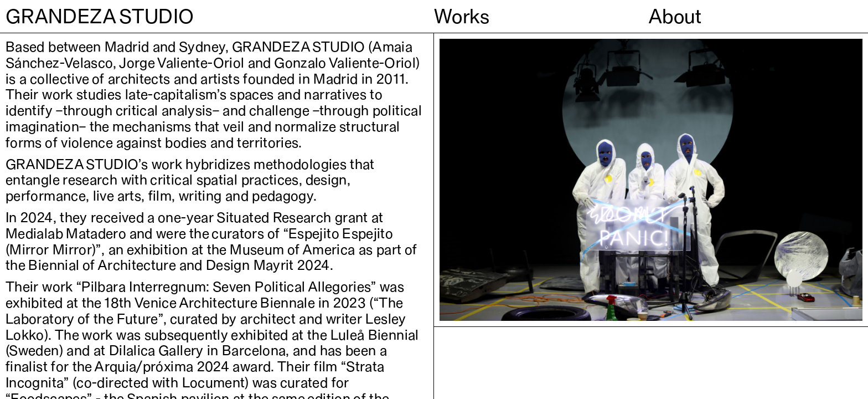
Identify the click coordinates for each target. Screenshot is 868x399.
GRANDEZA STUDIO (100, 16)
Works (462, 16)
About (675, 16)
